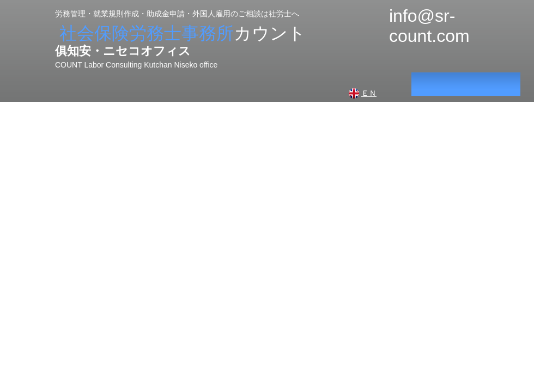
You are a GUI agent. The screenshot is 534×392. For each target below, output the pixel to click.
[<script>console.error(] (466, 84)
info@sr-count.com (429, 26)
